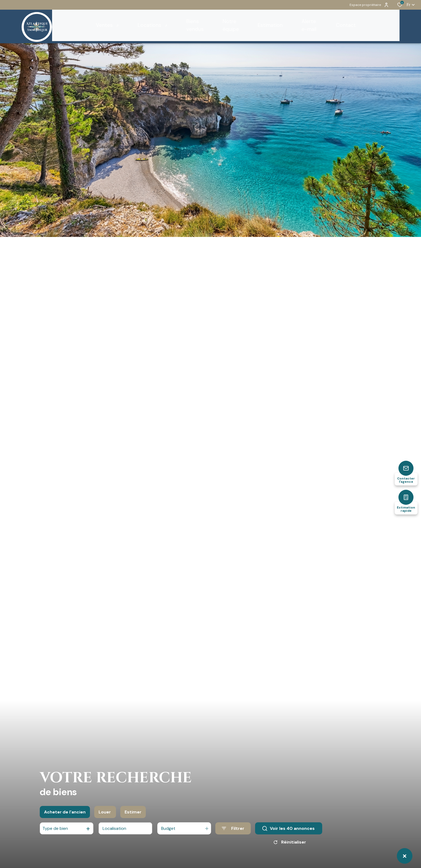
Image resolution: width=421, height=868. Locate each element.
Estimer (133, 815)
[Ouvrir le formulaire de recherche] (233, 832)
